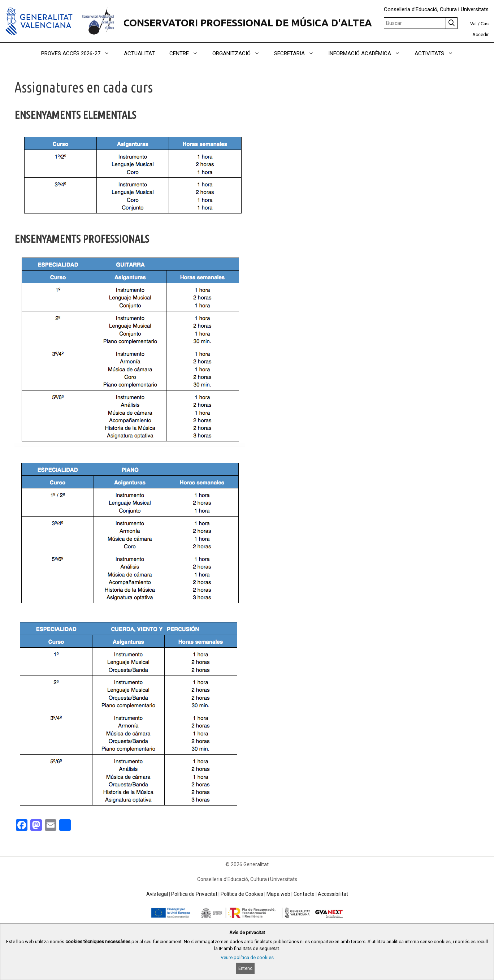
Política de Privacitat (194, 894)
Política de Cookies (242, 894)
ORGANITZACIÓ (240, 53)
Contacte (304, 894)
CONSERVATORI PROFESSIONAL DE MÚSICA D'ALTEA (248, 23)
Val (473, 24)
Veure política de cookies (247, 957)
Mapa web (278, 894)
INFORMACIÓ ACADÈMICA (368, 53)
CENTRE (187, 53)
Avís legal (157, 894)
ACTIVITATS (437, 53)
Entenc (245, 968)
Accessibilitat (333, 894)
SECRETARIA (298, 53)
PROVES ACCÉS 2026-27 (79, 53)
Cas (485, 24)
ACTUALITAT (139, 53)
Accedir (480, 34)
